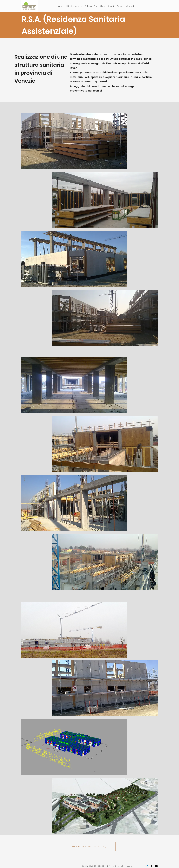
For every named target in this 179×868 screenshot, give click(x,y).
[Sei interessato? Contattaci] (89, 847)
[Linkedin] (147, 866)
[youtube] (156, 866)
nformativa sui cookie (93, 866)
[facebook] (152, 866)
